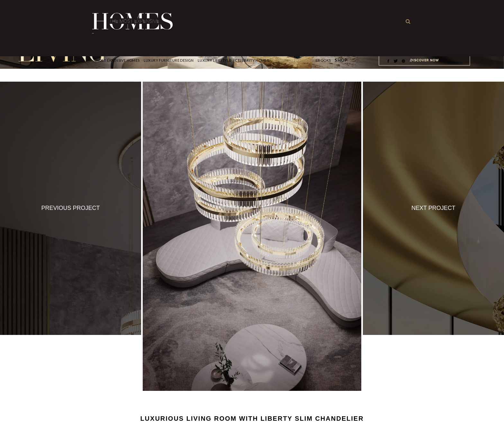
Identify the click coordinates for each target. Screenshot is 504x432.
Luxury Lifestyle (214, 60)
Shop (341, 60)
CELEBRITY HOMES (252, 60)
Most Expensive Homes (118, 60)
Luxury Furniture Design (169, 60)
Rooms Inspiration (292, 60)
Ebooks (323, 60)
